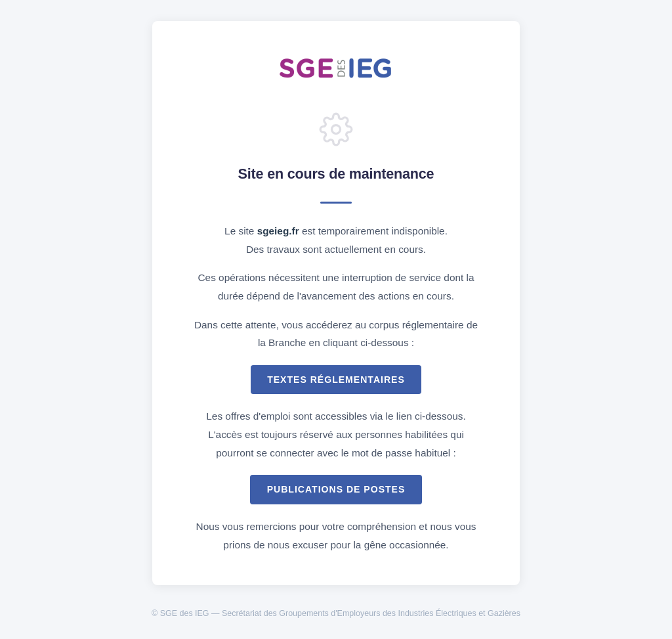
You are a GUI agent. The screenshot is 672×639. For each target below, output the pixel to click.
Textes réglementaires (336, 380)
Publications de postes (336, 489)
